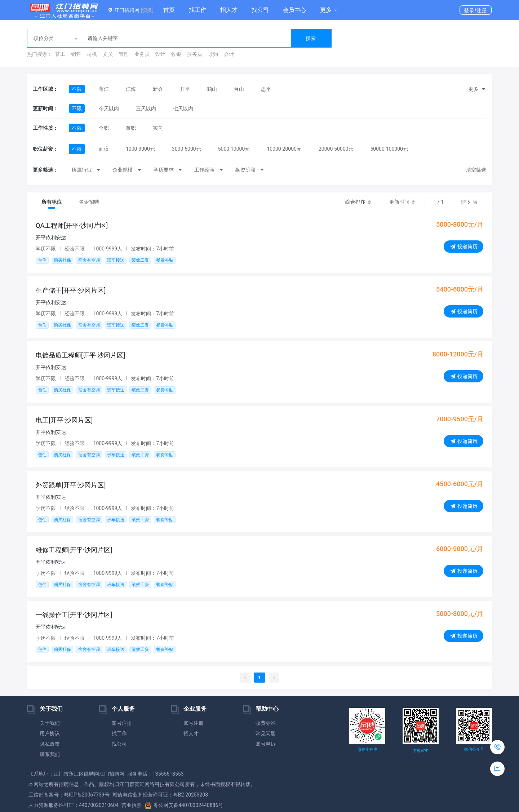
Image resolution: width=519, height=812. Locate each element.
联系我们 (50, 754)
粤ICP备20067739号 (87, 795)
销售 (76, 54)
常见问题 (266, 733)
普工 (60, 54)
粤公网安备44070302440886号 (184, 805)
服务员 (195, 54)
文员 (108, 54)
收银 (176, 54)
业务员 (142, 54)
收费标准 (266, 723)
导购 (213, 54)
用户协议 (50, 733)
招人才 (229, 10)
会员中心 (294, 10)
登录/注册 (476, 10)
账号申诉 (266, 744)
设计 (160, 54)
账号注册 (122, 723)
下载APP (420, 751)
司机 (92, 54)
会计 (229, 54)
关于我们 (50, 723)
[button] (329, 10)
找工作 (198, 10)
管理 (124, 54)
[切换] (147, 10)
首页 (169, 10)
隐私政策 (50, 744)
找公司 (260, 10)
